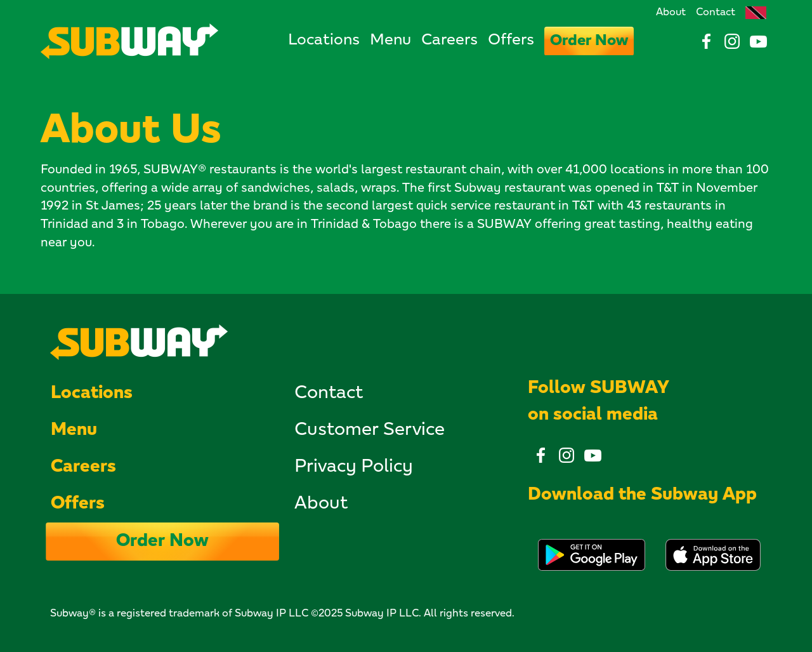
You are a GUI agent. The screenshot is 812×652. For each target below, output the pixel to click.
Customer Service (370, 430)
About (671, 13)
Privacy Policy (354, 467)
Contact (716, 13)
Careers (449, 41)
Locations (324, 41)
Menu (390, 41)
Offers (511, 41)
